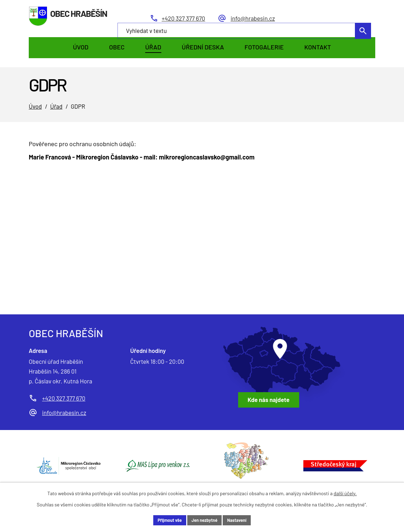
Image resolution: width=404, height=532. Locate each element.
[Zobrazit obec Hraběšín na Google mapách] (283, 367)
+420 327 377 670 (64, 398)
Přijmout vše (166, 520)
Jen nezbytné (205, 520)
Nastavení (241, 520)
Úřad (56, 106)
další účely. (345, 492)
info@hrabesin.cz (64, 412)
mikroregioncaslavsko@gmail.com (207, 157)
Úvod (35, 106)
